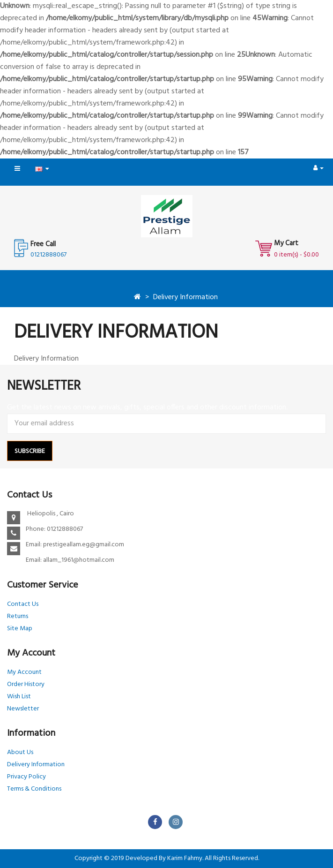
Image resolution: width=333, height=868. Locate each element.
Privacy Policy (26, 777)
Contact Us (23, 604)
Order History (26, 684)
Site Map (20, 629)
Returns (18, 616)
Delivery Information (185, 297)
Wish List (19, 697)
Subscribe (30, 451)
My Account (24, 672)
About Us (20, 752)
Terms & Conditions (34, 789)
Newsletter (23, 709)
